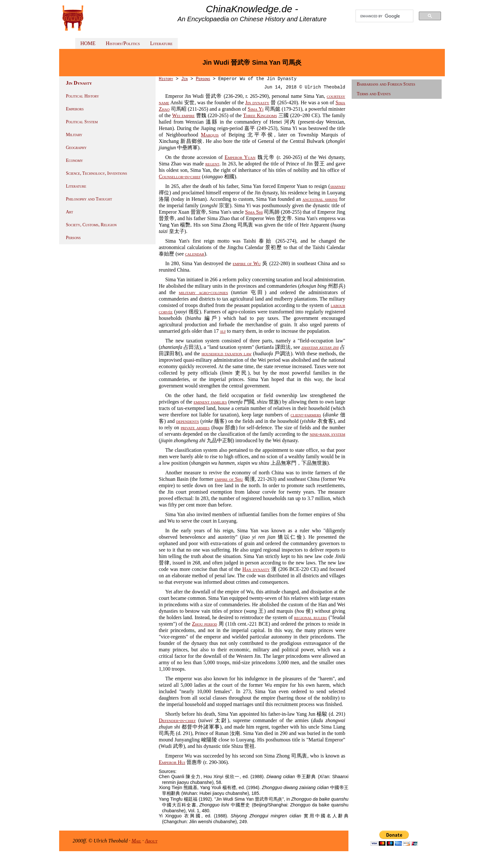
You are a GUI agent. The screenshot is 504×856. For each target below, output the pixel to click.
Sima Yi (256, 109)
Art (69, 212)
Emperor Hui (172, 762)
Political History (82, 96)
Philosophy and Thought (89, 199)
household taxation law (227, 354)
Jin (184, 79)
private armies (195, 428)
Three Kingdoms (260, 115)
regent (212, 164)
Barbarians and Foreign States (386, 84)
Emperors (75, 109)
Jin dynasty (257, 102)
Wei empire (183, 115)
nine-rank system (327, 434)
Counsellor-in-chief (180, 177)
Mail (136, 841)
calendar (195, 254)
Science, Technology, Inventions (96, 173)
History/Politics (123, 43)
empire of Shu (229, 479)
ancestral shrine (320, 199)
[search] (384, 16)
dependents (188, 421)
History (166, 79)
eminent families (210, 402)
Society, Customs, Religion (91, 225)
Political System (82, 122)
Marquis (210, 135)
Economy (74, 160)
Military (74, 135)
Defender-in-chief (177, 720)
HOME (88, 43)
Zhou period (204, 624)
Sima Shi (254, 212)
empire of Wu (247, 263)
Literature (161, 43)
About (151, 841)
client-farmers (306, 415)
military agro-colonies (203, 292)
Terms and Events (374, 94)
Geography (76, 148)
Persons (73, 238)
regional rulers (311, 617)
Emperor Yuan (240, 157)
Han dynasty (256, 569)
